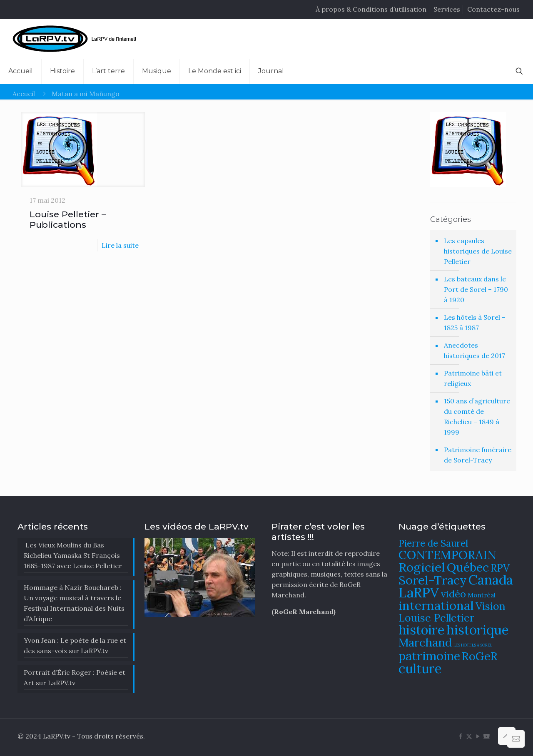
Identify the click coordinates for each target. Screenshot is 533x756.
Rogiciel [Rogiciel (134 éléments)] (422, 567)
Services (447, 9)
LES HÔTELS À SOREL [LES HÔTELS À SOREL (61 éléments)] (473, 645)
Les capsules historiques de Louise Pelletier (478, 251)
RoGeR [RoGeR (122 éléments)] (480, 656)
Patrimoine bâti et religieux (473, 378)
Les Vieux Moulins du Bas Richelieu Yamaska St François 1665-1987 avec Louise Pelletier (73, 555)
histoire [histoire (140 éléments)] (422, 630)
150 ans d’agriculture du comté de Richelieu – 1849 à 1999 (477, 417)
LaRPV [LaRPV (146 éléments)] (419, 593)
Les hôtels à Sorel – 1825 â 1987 (475, 322)
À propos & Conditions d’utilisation (371, 9)
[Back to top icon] (507, 736)
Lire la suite (120, 245)
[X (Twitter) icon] (469, 736)
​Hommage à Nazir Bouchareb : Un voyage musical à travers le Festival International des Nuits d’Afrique (74, 603)
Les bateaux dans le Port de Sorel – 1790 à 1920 (476, 289)
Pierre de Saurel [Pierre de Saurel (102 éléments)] (433, 543)
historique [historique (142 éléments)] (478, 630)
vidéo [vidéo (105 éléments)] (453, 594)
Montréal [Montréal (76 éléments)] (482, 595)
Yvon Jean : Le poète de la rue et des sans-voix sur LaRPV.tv (75, 645)
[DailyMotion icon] (487, 736)
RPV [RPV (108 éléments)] (500, 568)
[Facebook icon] (460, 736)
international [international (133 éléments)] (436, 605)
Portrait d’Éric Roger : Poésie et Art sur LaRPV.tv (75, 678)
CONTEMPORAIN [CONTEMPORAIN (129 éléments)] (447, 555)
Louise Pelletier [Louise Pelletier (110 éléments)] (436, 618)
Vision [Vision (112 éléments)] (491, 606)
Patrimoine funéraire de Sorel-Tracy (478, 455)
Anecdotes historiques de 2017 (474, 350)
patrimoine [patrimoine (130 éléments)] (429, 656)
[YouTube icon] (478, 736)
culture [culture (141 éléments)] (420, 668)
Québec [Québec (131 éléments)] (468, 567)
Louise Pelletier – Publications (68, 219)
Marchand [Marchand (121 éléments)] (425, 642)
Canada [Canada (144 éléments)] (491, 580)
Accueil (24, 94)
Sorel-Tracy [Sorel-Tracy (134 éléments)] (433, 580)
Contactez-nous (493, 9)
